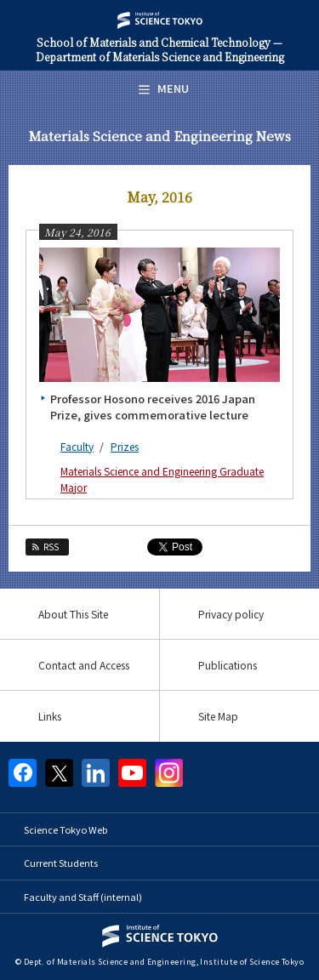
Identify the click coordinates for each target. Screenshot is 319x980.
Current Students (61, 863)
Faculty (77, 446)
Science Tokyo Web (66, 829)
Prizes (125, 446)
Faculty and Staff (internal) (83, 897)
